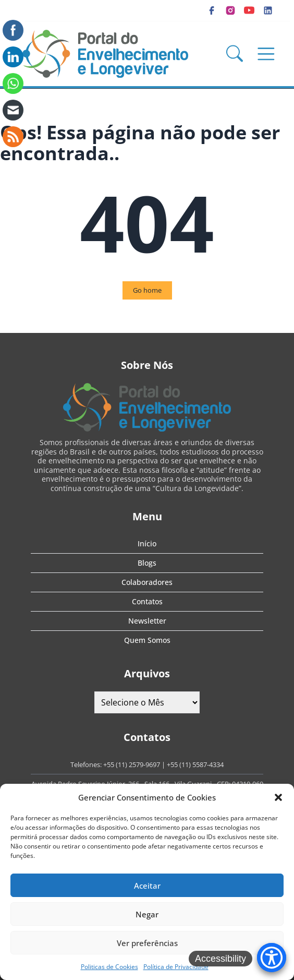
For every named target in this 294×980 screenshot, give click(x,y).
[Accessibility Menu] (272, 958)
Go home (147, 290)
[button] (278, 797)
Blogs (147, 563)
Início (147, 543)
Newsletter (147, 621)
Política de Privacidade (176, 967)
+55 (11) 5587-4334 (195, 764)
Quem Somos (147, 640)
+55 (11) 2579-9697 (132, 764)
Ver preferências (147, 943)
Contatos (147, 601)
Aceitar (147, 886)
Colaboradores (147, 582)
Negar (147, 914)
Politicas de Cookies (109, 967)
